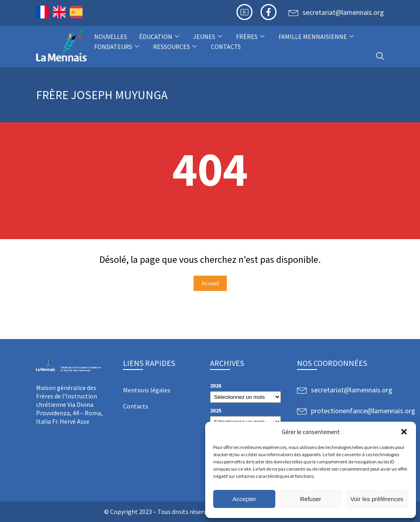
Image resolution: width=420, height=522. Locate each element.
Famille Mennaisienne (317, 37)
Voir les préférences (377, 499)
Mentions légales (147, 390)
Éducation (160, 37)
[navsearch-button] (380, 56)
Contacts (226, 47)
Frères (251, 37)
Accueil (210, 283)
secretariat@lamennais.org (343, 12)
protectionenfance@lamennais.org (363, 411)
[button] (404, 432)
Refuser (311, 499)
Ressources (176, 47)
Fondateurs (118, 47)
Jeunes (209, 37)
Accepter (244, 499)
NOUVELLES (111, 37)
